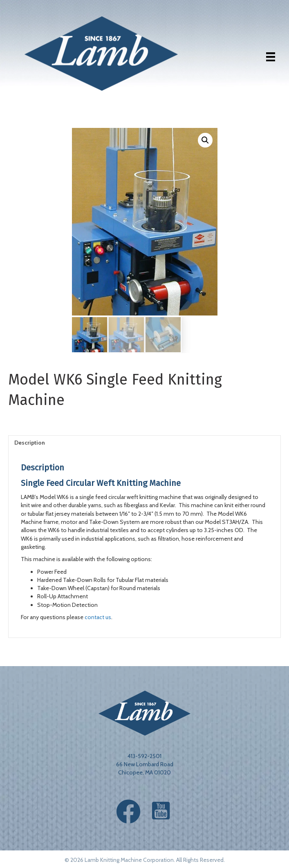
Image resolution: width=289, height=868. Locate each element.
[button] (205, 140)
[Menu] (271, 57)
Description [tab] (30, 443)
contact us (98, 617)
